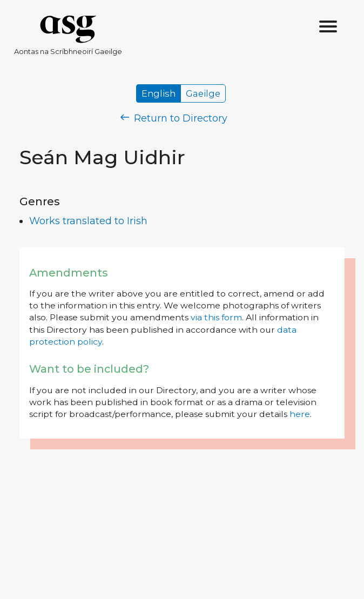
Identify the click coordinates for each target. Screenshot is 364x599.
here (300, 414)
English (159, 93)
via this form (216, 317)
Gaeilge (203, 93)
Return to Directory (174, 118)
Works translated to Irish (88, 221)
